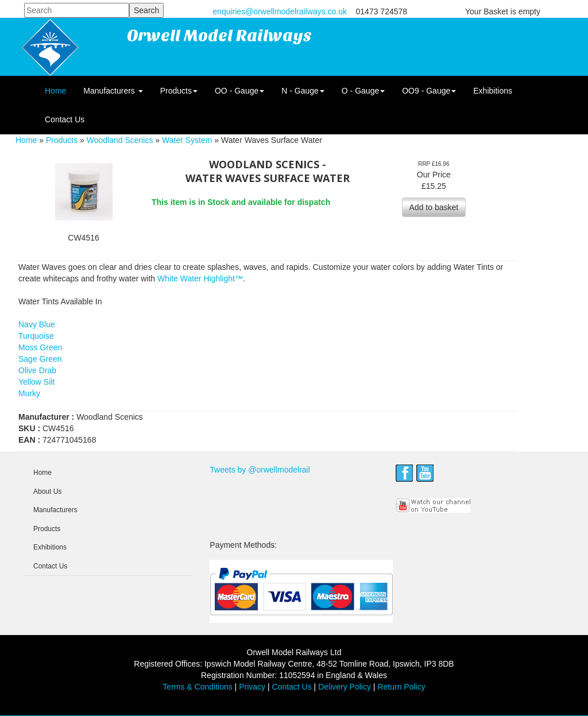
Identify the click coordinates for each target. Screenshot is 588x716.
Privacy (252, 687)
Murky (29, 393)
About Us (47, 491)
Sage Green (40, 359)
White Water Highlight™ (200, 278)
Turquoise (36, 336)
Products (179, 91)
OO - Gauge (239, 91)
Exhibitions (493, 91)
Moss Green (40, 347)
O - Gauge (363, 91)
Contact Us (65, 119)
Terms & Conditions (197, 687)
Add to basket (434, 207)
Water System (187, 140)
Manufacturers (113, 91)
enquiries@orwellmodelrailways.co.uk (280, 11)
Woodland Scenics (120, 140)
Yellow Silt (36, 382)
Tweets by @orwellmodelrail (260, 470)
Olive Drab (37, 370)
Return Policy (401, 687)
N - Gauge (303, 91)
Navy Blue (37, 324)
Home (55, 91)
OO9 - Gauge (429, 91)
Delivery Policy (345, 687)
